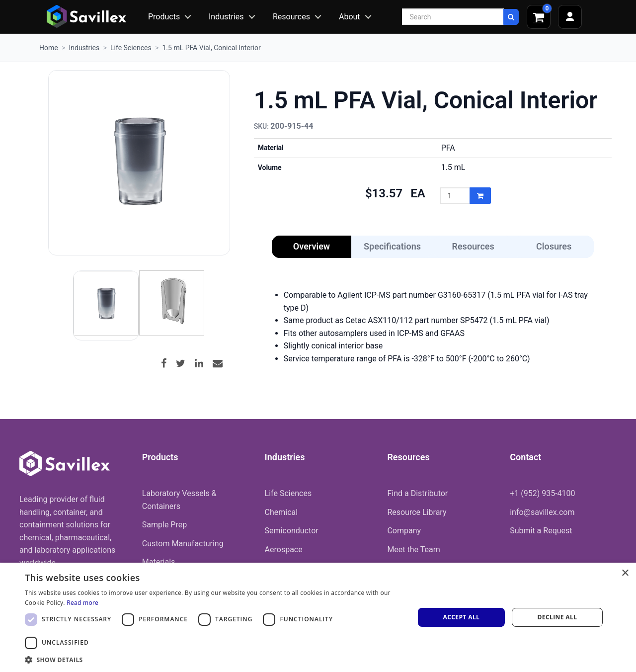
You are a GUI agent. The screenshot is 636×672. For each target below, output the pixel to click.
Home (49, 48)
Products (164, 17)
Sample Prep (164, 525)
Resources (291, 17)
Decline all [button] (557, 617)
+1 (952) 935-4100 (542, 493)
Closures (554, 246)
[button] (214, 660)
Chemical (281, 512)
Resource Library (417, 512)
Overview (312, 246)
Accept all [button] (462, 617)
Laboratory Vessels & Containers (179, 500)
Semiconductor (292, 531)
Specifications (392, 246)
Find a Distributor (417, 493)
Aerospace (284, 549)
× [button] (625, 573)
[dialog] (318, 617)
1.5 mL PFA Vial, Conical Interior (211, 48)
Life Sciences (131, 48)
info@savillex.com (542, 512)
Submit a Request (541, 531)
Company (404, 531)
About (350, 17)
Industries (226, 17)
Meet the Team (413, 549)
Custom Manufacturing (183, 544)
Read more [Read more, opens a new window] (82, 603)
